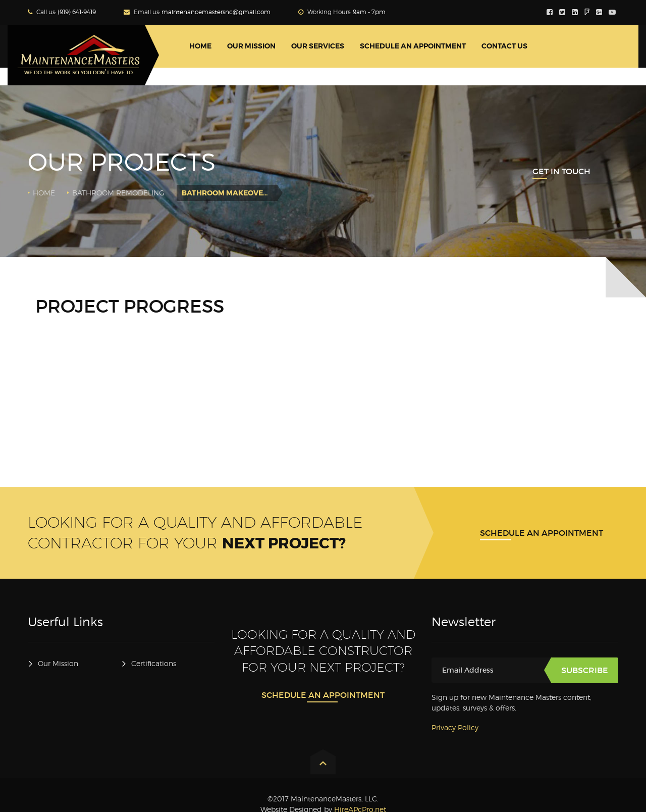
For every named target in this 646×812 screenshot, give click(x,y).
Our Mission (58, 663)
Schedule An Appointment (542, 533)
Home (44, 193)
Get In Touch (561, 171)
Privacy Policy (455, 727)
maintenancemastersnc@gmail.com (216, 12)
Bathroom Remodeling (118, 193)
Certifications (154, 663)
